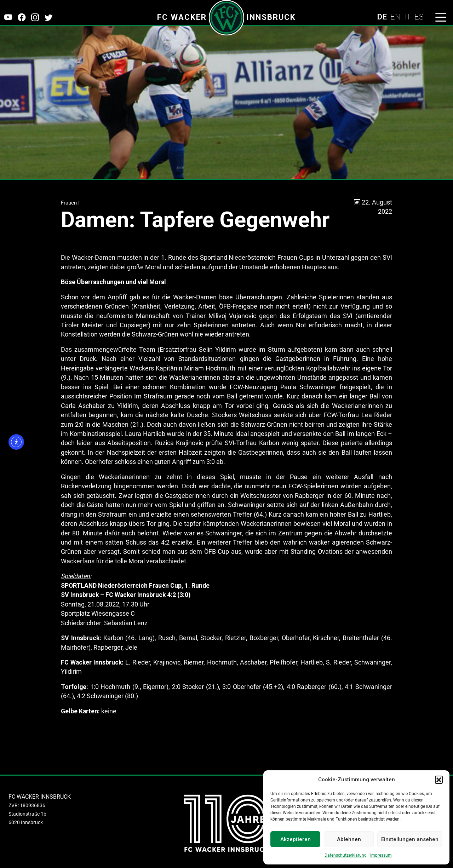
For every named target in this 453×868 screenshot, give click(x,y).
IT (408, 17)
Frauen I (70, 203)
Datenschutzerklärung (346, 855)
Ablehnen (349, 839)
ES (419, 17)
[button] (439, 780)
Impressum (381, 855)
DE (382, 17)
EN (395, 17)
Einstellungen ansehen (410, 839)
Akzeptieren (296, 839)
